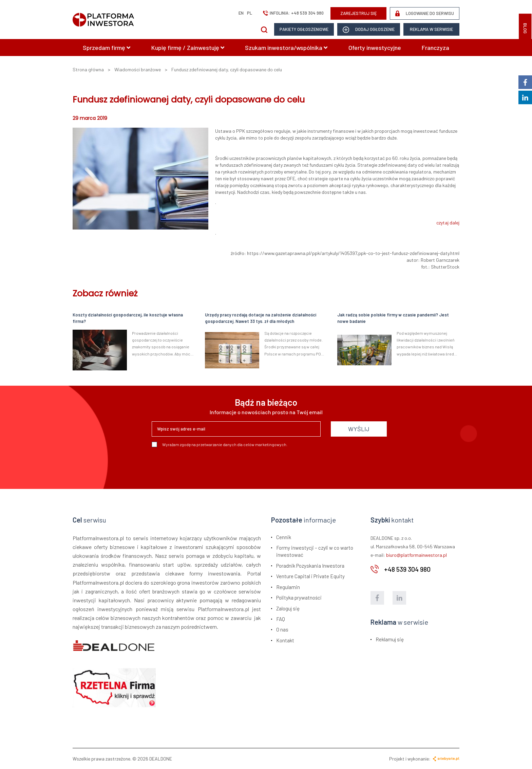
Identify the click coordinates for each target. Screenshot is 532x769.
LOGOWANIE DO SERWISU (425, 13)
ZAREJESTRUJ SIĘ (359, 13)
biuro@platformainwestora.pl (416, 555)
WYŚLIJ (359, 429)
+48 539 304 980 (307, 13)
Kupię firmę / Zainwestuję (188, 48)
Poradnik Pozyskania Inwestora (310, 566)
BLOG (525, 28)
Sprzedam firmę (107, 48)
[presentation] (203, 465)
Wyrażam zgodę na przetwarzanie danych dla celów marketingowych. (220, 444)
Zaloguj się (288, 608)
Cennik (284, 537)
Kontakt (285, 640)
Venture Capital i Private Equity (310, 576)
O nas (282, 629)
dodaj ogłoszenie (369, 30)
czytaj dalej (448, 223)
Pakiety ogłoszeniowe (304, 29)
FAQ (281, 619)
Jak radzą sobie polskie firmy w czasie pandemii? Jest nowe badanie (393, 318)
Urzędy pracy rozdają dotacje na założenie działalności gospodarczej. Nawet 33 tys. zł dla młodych (261, 318)
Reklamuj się (390, 639)
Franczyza (435, 48)
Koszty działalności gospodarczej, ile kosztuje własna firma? (128, 318)
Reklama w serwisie (431, 29)
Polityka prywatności (299, 598)
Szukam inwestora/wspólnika (286, 48)
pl (250, 13)
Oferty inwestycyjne (375, 48)
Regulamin (288, 587)
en (241, 13)
